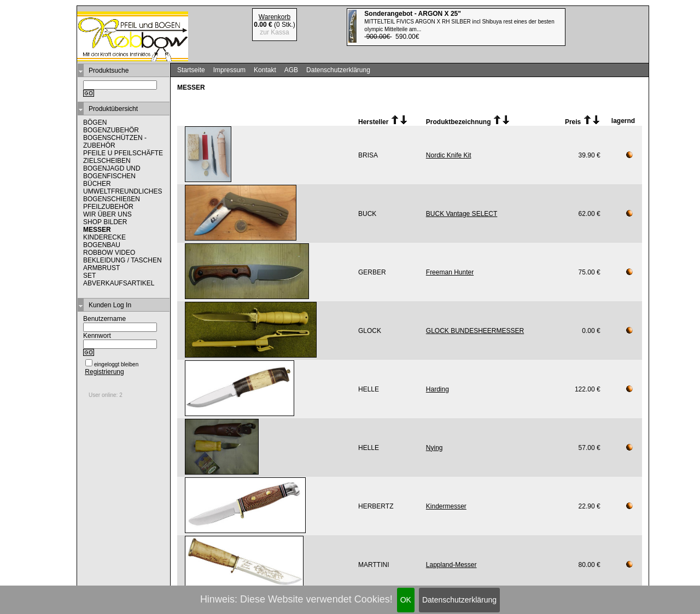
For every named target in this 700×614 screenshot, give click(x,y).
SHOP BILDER (105, 222)
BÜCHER (97, 184)
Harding (437, 389)
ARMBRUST (101, 268)
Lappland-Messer (451, 565)
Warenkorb (275, 17)
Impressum (229, 70)
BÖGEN (95, 122)
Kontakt (265, 70)
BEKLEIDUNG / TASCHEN (122, 260)
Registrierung (104, 372)
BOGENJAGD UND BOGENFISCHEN (112, 172)
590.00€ (459, 25)
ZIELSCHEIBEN (107, 161)
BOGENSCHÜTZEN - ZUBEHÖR (115, 142)
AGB (291, 70)
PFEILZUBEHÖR (108, 207)
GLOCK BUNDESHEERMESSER (475, 331)
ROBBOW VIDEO (109, 253)
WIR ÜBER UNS (107, 214)
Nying (434, 448)
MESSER (97, 230)
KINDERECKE (104, 237)
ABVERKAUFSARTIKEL (119, 283)
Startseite (191, 70)
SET (89, 276)
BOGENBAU (102, 245)
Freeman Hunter (450, 272)
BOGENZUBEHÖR (111, 130)
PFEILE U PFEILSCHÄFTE (123, 153)
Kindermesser (446, 506)
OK (406, 600)
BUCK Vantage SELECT (462, 214)
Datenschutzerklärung (459, 600)
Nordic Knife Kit (449, 155)
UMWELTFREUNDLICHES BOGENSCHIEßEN (122, 195)
